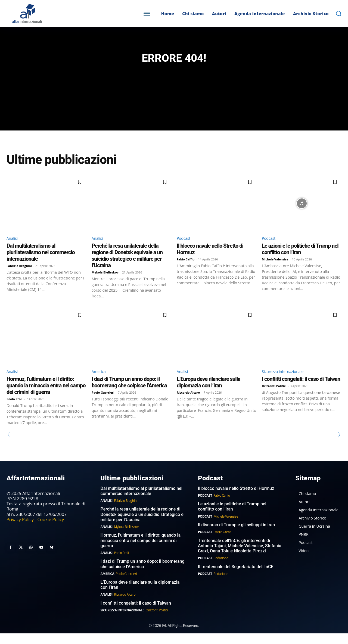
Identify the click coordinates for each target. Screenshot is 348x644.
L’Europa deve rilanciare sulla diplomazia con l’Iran (209, 393)
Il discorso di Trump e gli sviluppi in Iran (236, 535)
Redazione (221, 569)
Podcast (185, 247)
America (100, 381)
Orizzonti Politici (274, 396)
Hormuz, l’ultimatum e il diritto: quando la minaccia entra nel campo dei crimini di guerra (46, 396)
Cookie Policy (51, 530)
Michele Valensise (275, 269)
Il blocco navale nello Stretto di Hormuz (236, 499)
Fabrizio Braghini (19, 275)
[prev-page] (11, 445)
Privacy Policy (20, 530)
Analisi (13, 247)
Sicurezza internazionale (286, 381)
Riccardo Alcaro (188, 403)
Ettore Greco (223, 542)
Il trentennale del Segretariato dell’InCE (236, 577)
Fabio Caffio (186, 269)
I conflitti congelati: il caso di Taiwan (301, 389)
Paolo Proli (15, 409)
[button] (338, 13)
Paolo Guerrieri (103, 403)
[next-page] (337, 445)
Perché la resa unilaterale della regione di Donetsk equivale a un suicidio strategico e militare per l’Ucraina (127, 265)
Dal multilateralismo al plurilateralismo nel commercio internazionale (41, 262)
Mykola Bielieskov (105, 282)
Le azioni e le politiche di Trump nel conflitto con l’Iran (300, 259)
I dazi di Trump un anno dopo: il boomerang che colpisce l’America (129, 393)
